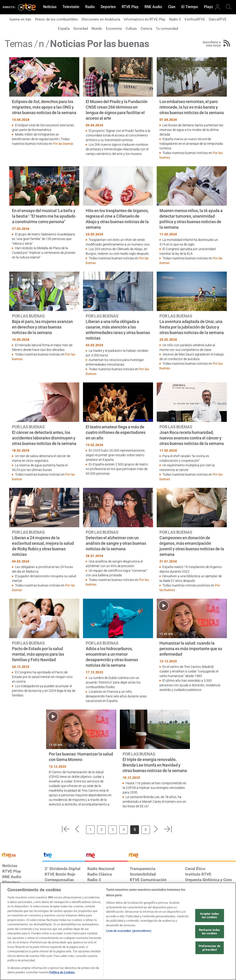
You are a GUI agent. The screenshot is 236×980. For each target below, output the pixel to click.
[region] (118, 931)
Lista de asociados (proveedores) (129, 931)
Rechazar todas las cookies (209, 932)
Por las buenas (63, 144)
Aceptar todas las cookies (210, 915)
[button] (66, 829)
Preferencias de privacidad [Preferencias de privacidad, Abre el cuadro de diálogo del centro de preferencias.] (209, 948)
